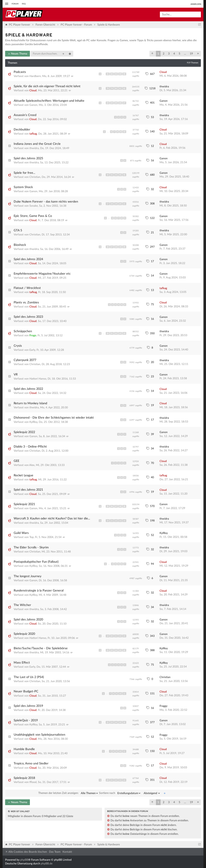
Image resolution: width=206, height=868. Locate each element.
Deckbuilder (22, 130)
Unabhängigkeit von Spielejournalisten (39, 735)
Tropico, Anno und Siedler (31, 764)
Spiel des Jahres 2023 (28, 317)
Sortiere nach (120, 793)
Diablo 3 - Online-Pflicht (30, 447)
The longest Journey (28, 576)
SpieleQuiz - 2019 (26, 720)
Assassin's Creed (25, 115)
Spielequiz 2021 (24, 504)
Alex (32, 465)
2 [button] (164, 54)
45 (124, 74)
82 (124, 88)
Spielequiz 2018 (24, 778)
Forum (15, 4)
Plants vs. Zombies (26, 303)
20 (120, 204)
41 (108, 74)
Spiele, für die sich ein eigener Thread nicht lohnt (47, 86)
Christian (35, 177)
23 (108, 103)
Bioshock (20, 245)
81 (120, 88)
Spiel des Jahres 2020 (28, 620)
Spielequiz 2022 (24, 432)
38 (120, 506)
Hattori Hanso (38, 379)
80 (116, 88)
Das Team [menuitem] (55, 852)
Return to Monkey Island (30, 403)
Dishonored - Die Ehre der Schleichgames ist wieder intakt (54, 418)
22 (116, 333)
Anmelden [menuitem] (196, 4)
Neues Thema (18, 54)
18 (112, 204)
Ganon (33, 105)
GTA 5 (18, 231)
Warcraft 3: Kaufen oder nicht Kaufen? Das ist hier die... (52, 519)
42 (112, 74)
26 (120, 103)
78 (108, 88)
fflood (33, 782)
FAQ (24, 4)
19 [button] (191, 54)
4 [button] (174, 54)
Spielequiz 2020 (24, 634)
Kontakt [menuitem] (67, 852)
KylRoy (33, 422)
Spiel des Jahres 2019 (28, 706)
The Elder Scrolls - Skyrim (31, 548)
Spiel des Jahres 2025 (28, 158)
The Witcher (22, 605)
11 (112, 521)
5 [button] (179, 54)
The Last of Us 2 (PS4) (29, 677)
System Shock (23, 187)
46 (124, 175)
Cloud (163, 72)
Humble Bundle (24, 749)
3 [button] (169, 54)
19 (116, 204)
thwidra (164, 87)
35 (108, 506)
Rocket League (23, 475)
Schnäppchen (23, 331)
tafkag (33, 134)
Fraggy (163, 706)
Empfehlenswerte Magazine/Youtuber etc (42, 274)
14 (124, 521)
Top (32, 537)
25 (116, 103)
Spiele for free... (24, 173)
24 (112, 103)
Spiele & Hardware (29, 35)
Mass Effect (22, 663)
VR (16, 375)
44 (120, 74)
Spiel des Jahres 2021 (28, 490)
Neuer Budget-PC (26, 692)
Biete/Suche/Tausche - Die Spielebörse (41, 648)
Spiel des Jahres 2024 (28, 259)
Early (32, 350)
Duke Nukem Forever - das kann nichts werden (46, 202)
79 (112, 88)
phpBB (24, 860)
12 (116, 521)
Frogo (33, 335)
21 (124, 204)
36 (112, 506)
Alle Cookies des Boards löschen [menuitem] (26, 852)
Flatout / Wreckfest (27, 288)
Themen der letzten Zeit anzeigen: (68, 793)
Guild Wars (21, 533)
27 (124, 103)
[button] (152, 54)
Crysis (18, 346)
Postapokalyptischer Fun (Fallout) (36, 562)
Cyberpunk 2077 (25, 360)
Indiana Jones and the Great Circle (37, 144)
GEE (16, 461)
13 (120, 521)
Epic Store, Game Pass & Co (33, 216)
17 (108, 204)
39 (124, 506)
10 (124, 132)
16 (108, 247)
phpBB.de (47, 864)
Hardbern (35, 76)
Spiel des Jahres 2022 (28, 389)
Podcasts (20, 72)
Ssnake (34, 206)
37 (116, 506)
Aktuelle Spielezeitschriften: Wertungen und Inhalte (49, 101)
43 (116, 74)
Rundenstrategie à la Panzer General (39, 591)
